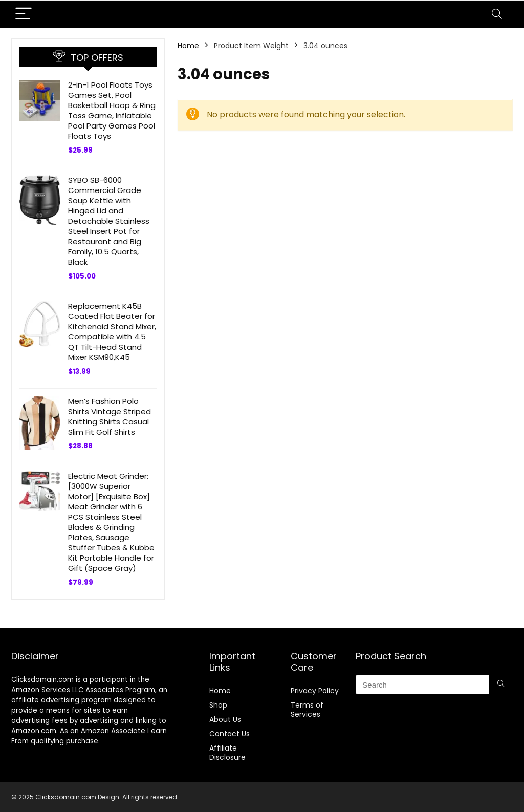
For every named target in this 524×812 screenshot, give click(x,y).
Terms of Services (307, 710)
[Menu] (24, 14)
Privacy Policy (315, 691)
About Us (225, 719)
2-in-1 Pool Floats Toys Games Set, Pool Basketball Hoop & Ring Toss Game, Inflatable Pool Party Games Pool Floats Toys (112, 110)
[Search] (497, 14)
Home (188, 46)
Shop (218, 705)
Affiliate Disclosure (227, 753)
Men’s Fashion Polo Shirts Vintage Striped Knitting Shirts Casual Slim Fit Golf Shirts (110, 416)
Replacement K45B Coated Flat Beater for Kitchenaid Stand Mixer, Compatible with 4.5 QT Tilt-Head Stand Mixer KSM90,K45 (112, 332)
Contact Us (230, 734)
